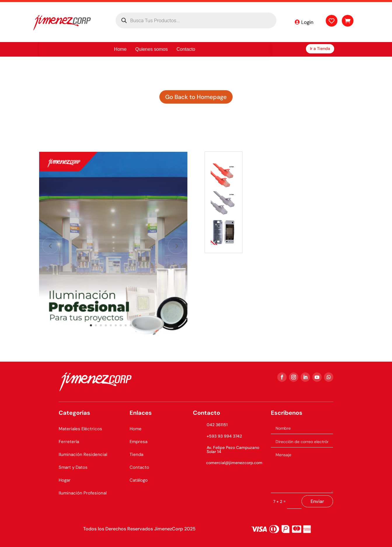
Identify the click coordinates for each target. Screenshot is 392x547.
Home (136, 429)
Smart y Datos (73, 467)
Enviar (317, 501)
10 (136, 325)
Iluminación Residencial (83, 454)
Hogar (65, 480)
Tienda (136, 454)
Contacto (139, 467)
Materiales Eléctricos (80, 429)
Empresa (138, 442)
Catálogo (139, 480)
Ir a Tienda (320, 48)
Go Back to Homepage (196, 97)
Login (307, 22)
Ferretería (69, 442)
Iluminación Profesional (83, 493)
